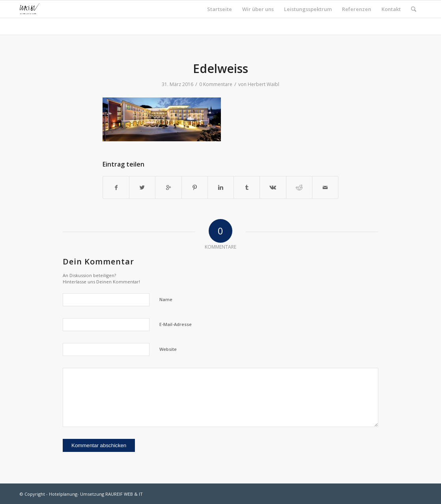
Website (168, 349)
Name (166, 299)
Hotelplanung (63, 494)
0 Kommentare (216, 84)
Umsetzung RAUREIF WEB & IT (111, 494)
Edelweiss (220, 68)
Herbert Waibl (263, 84)
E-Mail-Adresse (176, 324)
